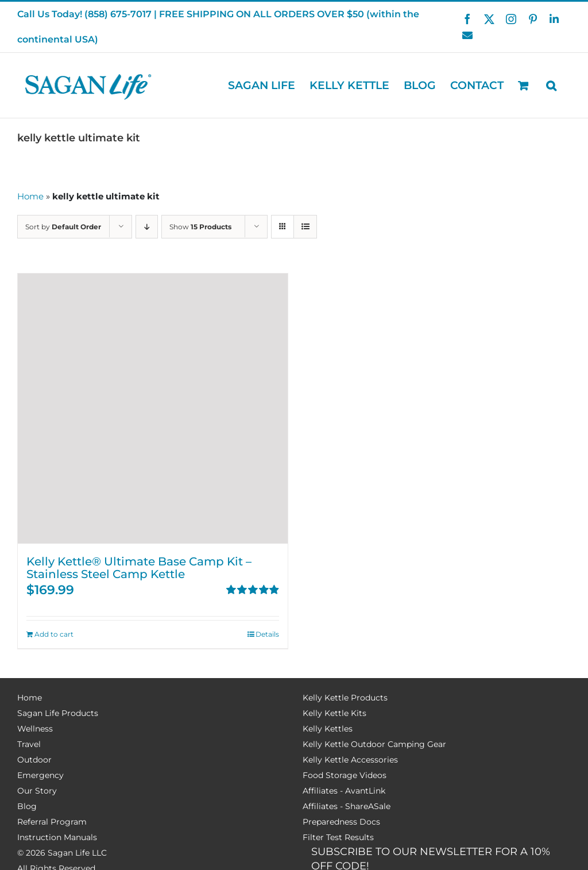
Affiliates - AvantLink (344, 791)
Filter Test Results (338, 837)
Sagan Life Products (58, 713)
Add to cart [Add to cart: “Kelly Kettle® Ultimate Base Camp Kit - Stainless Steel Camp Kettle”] (54, 634)
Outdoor (34, 760)
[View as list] (305, 227)
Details (267, 634)
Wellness (35, 729)
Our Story (37, 791)
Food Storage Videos (345, 775)
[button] (551, 85)
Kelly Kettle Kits (334, 713)
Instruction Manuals (57, 837)
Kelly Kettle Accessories (350, 760)
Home (30, 196)
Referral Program (52, 822)
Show (200, 227)
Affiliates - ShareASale (347, 806)
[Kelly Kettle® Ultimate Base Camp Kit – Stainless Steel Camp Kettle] (153, 409)
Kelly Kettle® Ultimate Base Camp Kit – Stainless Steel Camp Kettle (139, 568)
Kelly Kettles (328, 729)
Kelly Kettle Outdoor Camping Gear (374, 744)
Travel (29, 744)
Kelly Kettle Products (345, 698)
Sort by (63, 227)
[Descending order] (147, 227)
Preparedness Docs (341, 822)
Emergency (40, 775)
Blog (27, 806)
